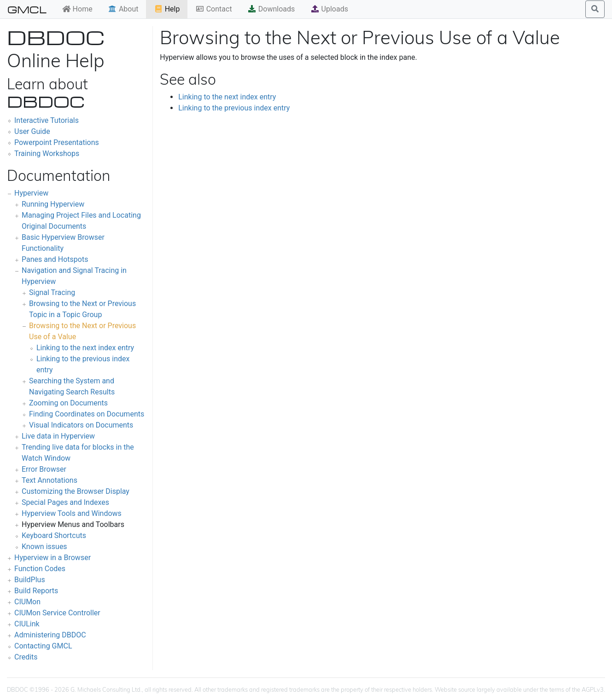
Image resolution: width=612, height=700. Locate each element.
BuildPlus (30, 580)
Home (77, 9)
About (123, 9)
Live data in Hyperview (58, 436)
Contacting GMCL (43, 646)
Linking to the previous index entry (234, 108)
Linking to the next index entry (85, 348)
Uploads (329, 9)
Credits (26, 657)
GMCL (27, 9)
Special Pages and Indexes (65, 502)
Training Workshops (47, 153)
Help (167, 9)
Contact (214, 9)
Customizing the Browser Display (76, 491)
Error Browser (44, 469)
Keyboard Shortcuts (54, 535)
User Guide (32, 131)
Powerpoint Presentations (57, 142)
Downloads (271, 9)
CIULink (27, 624)
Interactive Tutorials (47, 120)
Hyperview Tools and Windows (72, 513)
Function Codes (40, 569)
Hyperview (31, 193)
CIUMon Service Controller (57, 613)
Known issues (44, 547)
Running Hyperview (53, 204)
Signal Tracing (52, 292)
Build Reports (36, 591)
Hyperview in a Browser (52, 558)
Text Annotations (50, 480)
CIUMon (27, 602)
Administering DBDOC (50, 635)
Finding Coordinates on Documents (87, 414)
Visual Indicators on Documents (81, 425)
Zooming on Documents (68, 403)
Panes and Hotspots (55, 259)
